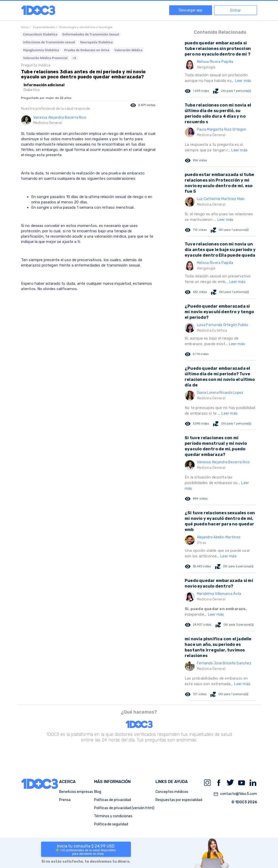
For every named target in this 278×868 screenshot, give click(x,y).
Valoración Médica (128, 50)
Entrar (236, 11)
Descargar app (191, 10)
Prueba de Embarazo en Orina (87, 50)
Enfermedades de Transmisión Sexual (91, 34)
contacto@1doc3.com (235, 794)
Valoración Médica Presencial (45, 58)
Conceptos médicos (172, 792)
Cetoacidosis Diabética (40, 34)
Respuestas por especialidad (179, 800)
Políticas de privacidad (112, 800)
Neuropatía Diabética (96, 42)
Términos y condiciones (113, 816)
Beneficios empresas (76, 792)
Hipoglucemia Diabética (41, 50)
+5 (74, 58)
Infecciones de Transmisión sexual (49, 42)
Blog (98, 792)
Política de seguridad (111, 824)
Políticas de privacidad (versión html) (124, 808)
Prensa (65, 800)
